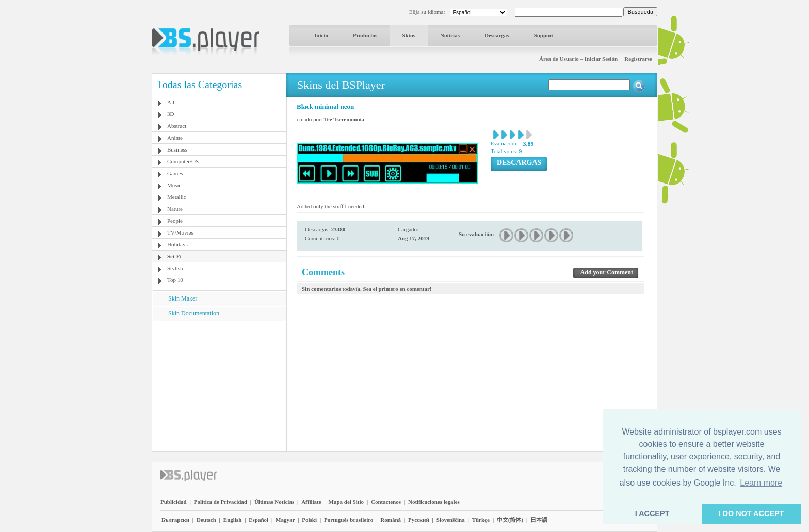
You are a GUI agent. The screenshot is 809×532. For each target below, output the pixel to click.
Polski (309, 520)
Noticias (450, 35)
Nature (175, 209)
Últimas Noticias (274, 502)
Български (175, 520)
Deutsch (206, 520)
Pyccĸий (419, 520)
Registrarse (638, 59)
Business (177, 149)
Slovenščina (451, 520)
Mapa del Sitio (346, 502)
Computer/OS (183, 161)
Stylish (175, 268)
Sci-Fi (174, 256)
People (175, 221)
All (171, 102)
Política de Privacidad (221, 502)
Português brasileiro (349, 520)
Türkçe (481, 520)
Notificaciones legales (434, 502)
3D (171, 114)
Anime (175, 138)
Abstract (177, 126)
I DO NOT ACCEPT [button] (751, 513)
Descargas (497, 35)
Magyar (285, 520)
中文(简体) (510, 520)
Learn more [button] (761, 483)
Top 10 (175, 280)
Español (258, 520)
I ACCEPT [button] (652, 513)
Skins (409, 35)
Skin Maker (183, 298)
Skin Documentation (194, 313)
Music (174, 185)
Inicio (321, 35)
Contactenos (386, 502)
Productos (365, 35)
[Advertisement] (219, 385)
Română (391, 520)
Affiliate (311, 502)
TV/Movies (180, 232)
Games (175, 173)
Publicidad (174, 502)
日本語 (539, 520)
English (232, 520)
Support (544, 35)
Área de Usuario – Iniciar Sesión (578, 59)
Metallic (177, 197)
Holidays (177, 244)
